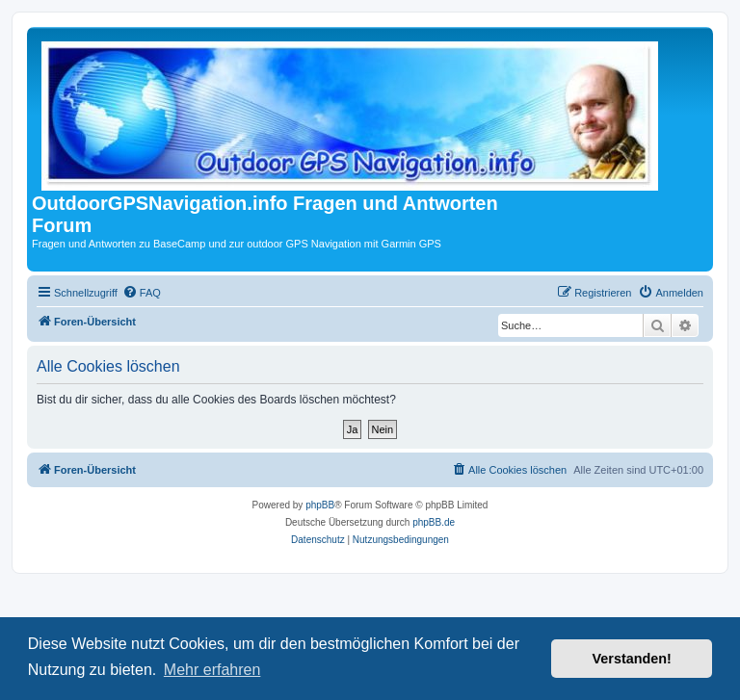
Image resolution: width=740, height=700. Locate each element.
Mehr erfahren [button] (212, 670)
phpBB (320, 505)
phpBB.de (434, 522)
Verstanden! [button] (632, 659)
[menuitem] (142, 293)
